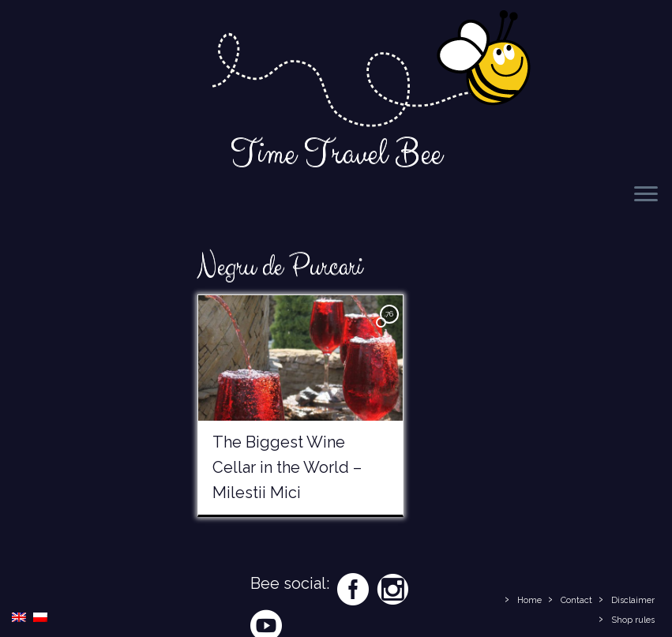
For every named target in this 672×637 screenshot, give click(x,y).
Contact (576, 600)
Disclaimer (633, 600)
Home (529, 600)
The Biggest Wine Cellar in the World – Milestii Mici (287, 467)
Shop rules (633, 620)
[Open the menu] (646, 195)
